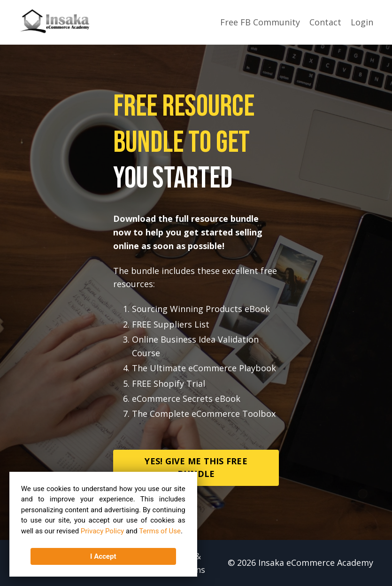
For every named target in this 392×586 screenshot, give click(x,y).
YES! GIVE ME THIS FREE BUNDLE (196, 467)
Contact (325, 22)
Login (362, 22)
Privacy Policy (102, 531)
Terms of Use (160, 531)
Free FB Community (260, 22)
